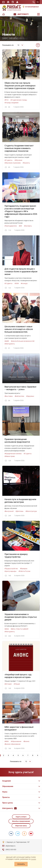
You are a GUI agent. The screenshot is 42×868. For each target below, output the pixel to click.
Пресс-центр (13, 38)
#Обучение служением (13, 163)
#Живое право (10, 456)
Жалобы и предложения (21, 821)
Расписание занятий (3, 2)
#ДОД (7, 629)
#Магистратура (31, 511)
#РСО (6, 100)
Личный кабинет (17, 2)
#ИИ (20, 226)
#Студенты (9, 160)
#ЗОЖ (17, 283)
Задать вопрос (21, 817)
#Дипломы (20, 511)
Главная (5, 38)
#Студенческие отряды (19, 100)
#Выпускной (9, 511)
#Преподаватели (11, 226)
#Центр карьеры (10, 571)
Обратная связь (21, 826)
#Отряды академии (11, 103)
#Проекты (26, 163)
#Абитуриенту (10, 344)
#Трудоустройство (11, 569)
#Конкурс (24, 283)
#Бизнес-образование (12, 744)
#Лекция (17, 684)
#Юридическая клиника (13, 454)
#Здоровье (30, 396)
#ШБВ (7, 341)
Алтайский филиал (32, 7)
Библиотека (8, 2)
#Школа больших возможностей (23, 341)
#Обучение (18, 160)
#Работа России (24, 571)
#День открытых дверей (20, 629)
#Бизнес (26, 741)
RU (38, 2)
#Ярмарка (24, 569)
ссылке (33, 859)
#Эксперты (28, 226)
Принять (21, 864)
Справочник (13, 2)
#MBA (7, 741)
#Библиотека (19, 396)
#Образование (16, 741)
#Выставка (9, 396)
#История (8, 684)
